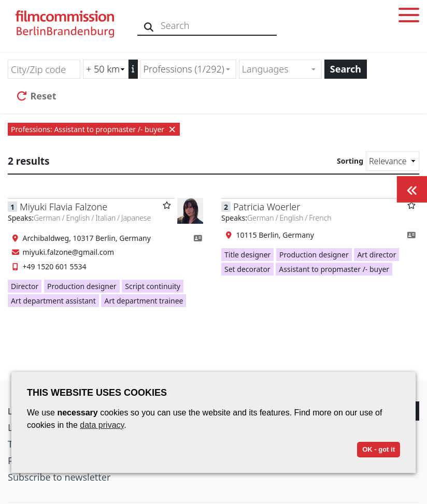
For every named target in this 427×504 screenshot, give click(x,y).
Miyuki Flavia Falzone (63, 207)
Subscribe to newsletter (59, 477)
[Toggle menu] (409, 17)
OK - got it (379, 449)
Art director (376, 255)
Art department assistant (53, 301)
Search (346, 69)
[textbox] (276, 69)
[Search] (149, 26)
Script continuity (153, 286)
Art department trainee (144, 301)
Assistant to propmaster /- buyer (334, 269)
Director (25, 286)
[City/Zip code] (44, 69)
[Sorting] (393, 161)
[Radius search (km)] (106, 69)
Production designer (82, 286)
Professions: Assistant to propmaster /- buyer (94, 129)
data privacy (102, 425)
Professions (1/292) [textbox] (184, 69)
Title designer (247, 255)
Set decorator (247, 269)
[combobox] (188, 69)
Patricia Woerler (267, 207)
